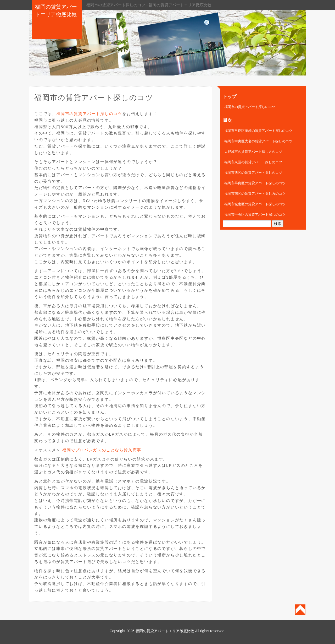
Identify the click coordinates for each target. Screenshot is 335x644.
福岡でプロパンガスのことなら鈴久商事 (102, 450)
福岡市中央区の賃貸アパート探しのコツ (255, 215)
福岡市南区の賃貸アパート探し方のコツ (255, 194)
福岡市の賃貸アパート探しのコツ (89, 114)
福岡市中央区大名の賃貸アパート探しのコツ (258, 141)
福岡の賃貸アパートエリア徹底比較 (165, 631)
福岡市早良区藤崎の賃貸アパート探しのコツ (258, 131)
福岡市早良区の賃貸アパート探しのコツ (255, 183)
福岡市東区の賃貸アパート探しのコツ (253, 162)
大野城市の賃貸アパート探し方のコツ (253, 152)
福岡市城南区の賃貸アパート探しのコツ (255, 204)
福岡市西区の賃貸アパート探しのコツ (253, 173)
